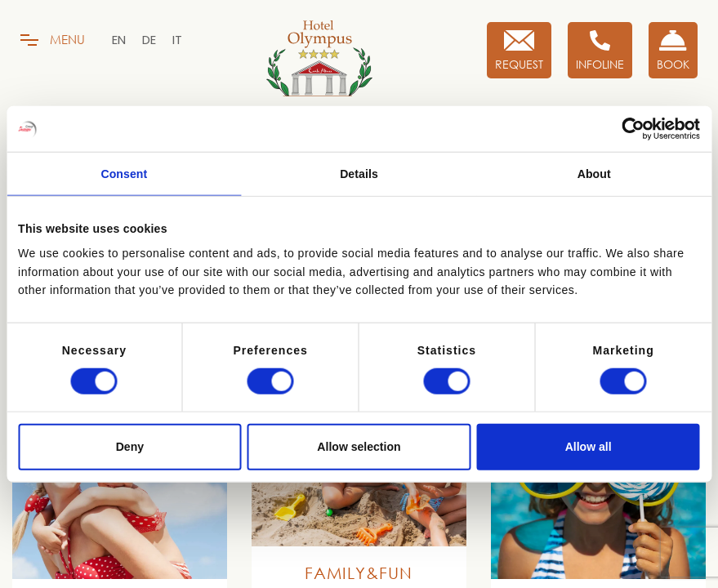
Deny (130, 447)
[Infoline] (600, 50)
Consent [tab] (124, 174)
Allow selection (359, 447)
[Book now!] (673, 50)
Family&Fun (359, 572)
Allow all (589, 447)
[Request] (519, 50)
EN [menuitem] (119, 40)
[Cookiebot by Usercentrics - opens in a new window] (629, 129)
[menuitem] (119, 40)
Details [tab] (359, 174)
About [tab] (594, 174)
